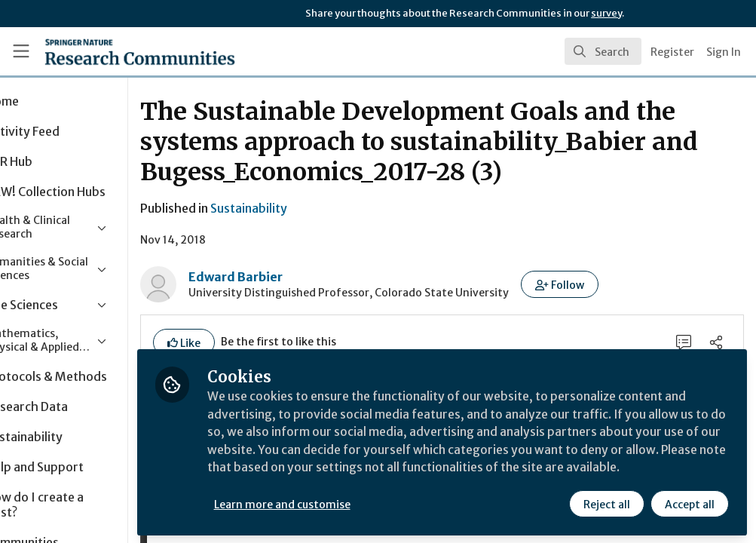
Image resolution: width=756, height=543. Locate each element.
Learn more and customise (347, 503)
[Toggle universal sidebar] (21, 51)
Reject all (607, 503)
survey (606, 13)
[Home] (113, 51)
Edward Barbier (300, 277)
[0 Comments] (683, 342)
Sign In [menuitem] (724, 52)
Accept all (690, 503)
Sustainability (314, 208)
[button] (624, 284)
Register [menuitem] (672, 52)
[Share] (716, 342)
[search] (603, 51)
